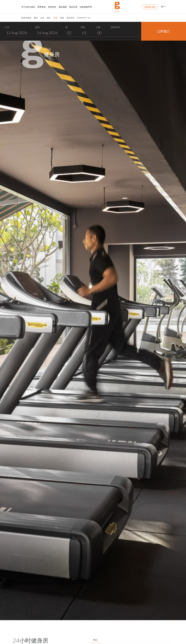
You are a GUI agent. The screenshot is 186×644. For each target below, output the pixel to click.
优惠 (62, 18)
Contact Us (84, 18)
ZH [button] (162, 7)
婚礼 (49, 18)
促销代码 (115, 27)
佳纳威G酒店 (150, 7)
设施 (55, 18)
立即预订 (164, 31)
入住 (7, 27)
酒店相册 (63, 7)
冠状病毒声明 (86, 7)
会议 (42, 18)
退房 (37, 27)
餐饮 (36, 18)
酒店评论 (70, 18)
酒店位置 (73, 7)
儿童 (98, 27)
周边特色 (52, 7)
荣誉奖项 (42, 7)
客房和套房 (26, 18)
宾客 (83, 27)
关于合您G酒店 (28, 7)
